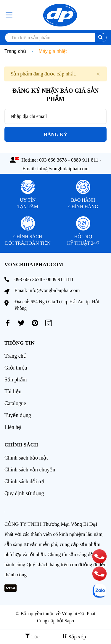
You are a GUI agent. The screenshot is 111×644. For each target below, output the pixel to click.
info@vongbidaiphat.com (63, 169)
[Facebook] (8, 323)
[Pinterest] (35, 323)
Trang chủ (16, 356)
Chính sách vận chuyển (30, 470)
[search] (55, 38)
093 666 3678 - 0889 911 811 (69, 160)
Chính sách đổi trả (25, 482)
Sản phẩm (16, 380)
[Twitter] (21, 323)
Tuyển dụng (18, 415)
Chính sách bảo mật (26, 458)
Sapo (69, 621)
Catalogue (15, 403)
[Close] (98, 74)
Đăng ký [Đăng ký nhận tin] (56, 134)
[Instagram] (49, 323)
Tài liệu (13, 392)
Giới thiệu (16, 368)
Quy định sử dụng (24, 493)
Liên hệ (13, 427)
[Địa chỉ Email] (55, 116)
